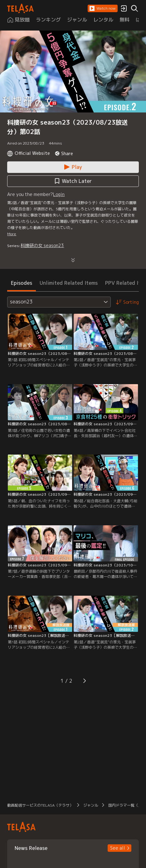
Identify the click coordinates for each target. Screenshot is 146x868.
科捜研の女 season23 (42, 245)
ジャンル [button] (91, 805)
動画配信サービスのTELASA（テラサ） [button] (40, 805)
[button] (103, 8)
